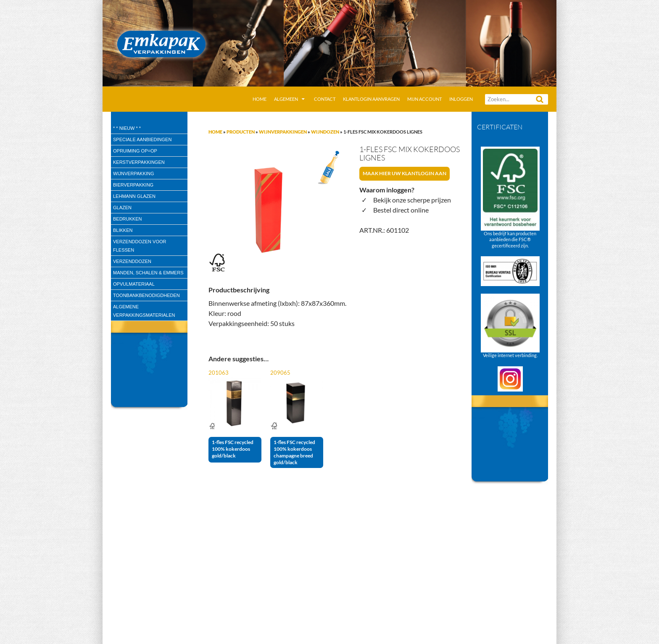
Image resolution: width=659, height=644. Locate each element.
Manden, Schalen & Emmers (148, 273)
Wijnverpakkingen (283, 132)
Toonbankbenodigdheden (146, 295)
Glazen (122, 208)
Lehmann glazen (134, 196)
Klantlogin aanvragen (371, 99)
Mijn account (424, 99)
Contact (325, 99)
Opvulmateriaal (134, 284)
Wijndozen (325, 132)
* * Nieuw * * (127, 128)
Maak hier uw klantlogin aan (405, 173)
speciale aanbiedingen (142, 139)
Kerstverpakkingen (139, 162)
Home (260, 99)
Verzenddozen (132, 261)
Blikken (123, 230)
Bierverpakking (133, 185)
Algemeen (286, 99)
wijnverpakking (134, 173)
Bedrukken (127, 219)
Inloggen (461, 99)
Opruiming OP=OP (135, 151)
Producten (241, 132)
